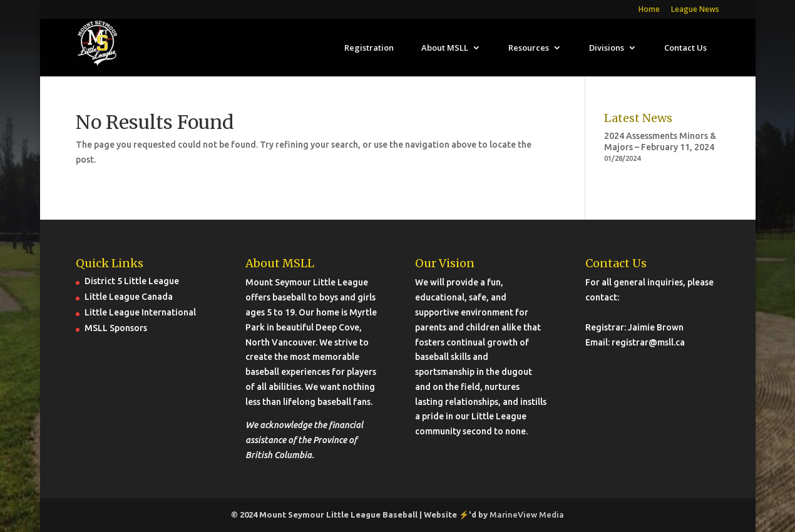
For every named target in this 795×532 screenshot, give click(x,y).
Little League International (140, 312)
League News (695, 10)
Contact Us (685, 48)
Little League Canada (129, 297)
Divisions (607, 48)
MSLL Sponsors (116, 328)
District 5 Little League (132, 281)
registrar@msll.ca (648, 342)
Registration (369, 48)
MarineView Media (527, 514)
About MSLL (445, 48)
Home (649, 10)
